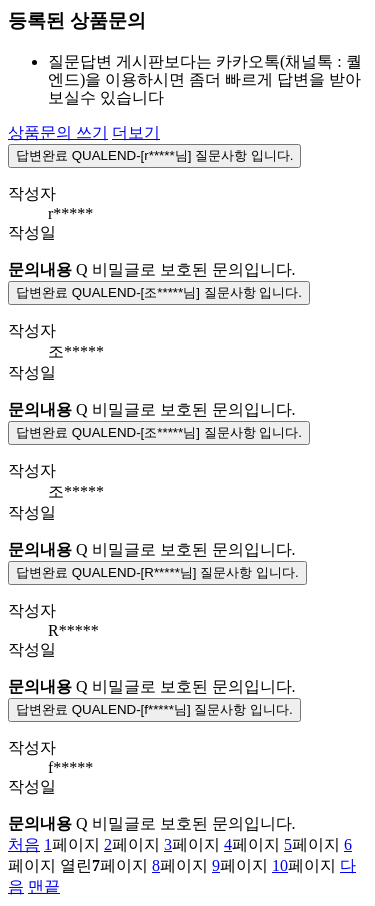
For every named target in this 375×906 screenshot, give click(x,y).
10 (280, 865)
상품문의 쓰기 (58, 132)
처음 (24, 844)
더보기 (136, 132)
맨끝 (44, 886)
